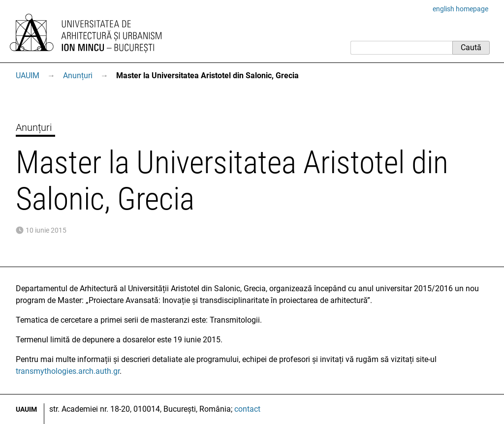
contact (247, 409)
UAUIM (28, 76)
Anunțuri (78, 76)
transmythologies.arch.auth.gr (68, 371)
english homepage (460, 9)
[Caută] (401, 48)
